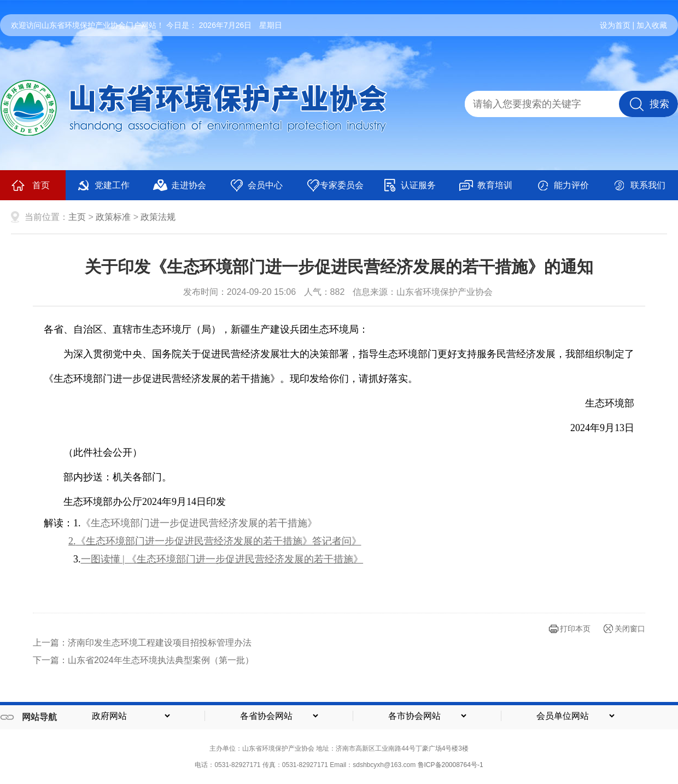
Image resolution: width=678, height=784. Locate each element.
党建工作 (103, 185)
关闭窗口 (630, 629)
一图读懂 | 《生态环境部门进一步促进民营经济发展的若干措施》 (222, 559)
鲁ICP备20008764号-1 (451, 765)
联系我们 (639, 185)
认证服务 (409, 185)
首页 (30, 185)
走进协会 (180, 185)
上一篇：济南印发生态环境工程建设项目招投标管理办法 (142, 643)
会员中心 (256, 185)
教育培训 (486, 185)
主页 (77, 217)
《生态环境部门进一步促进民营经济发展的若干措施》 (199, 523)
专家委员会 (335, 185)
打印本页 (575, 629)
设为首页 (615, 25)
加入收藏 (652, 25)
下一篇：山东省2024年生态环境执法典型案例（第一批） (143, 660)
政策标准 (113, 217)
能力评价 (562, 185)
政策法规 (158, 217)
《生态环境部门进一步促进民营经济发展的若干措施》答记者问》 (219, 541)
